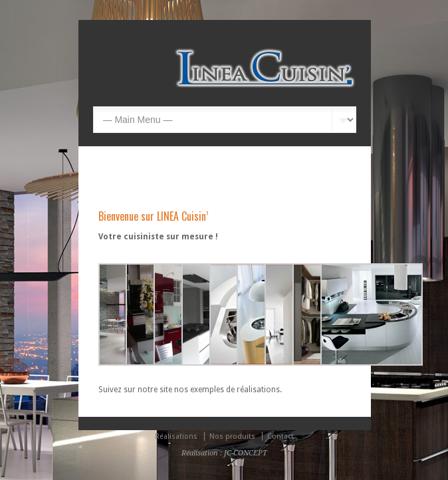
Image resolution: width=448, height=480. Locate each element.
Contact (280, 436)
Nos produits (232, 436)
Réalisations (176, 436)
